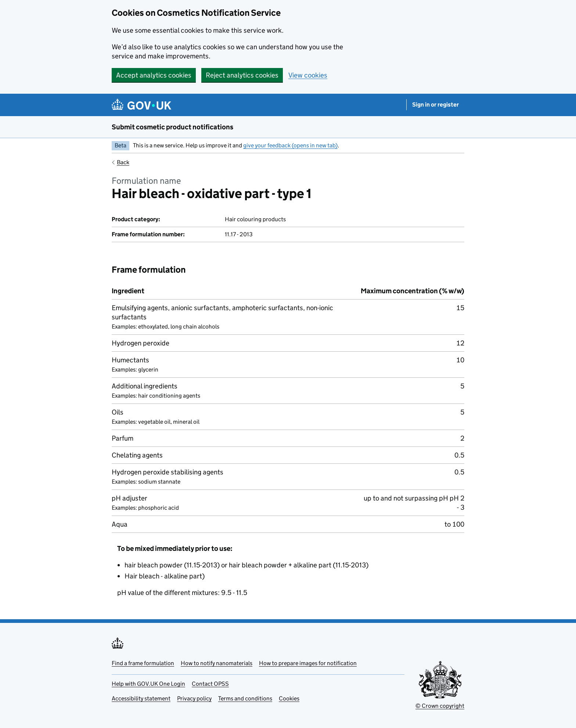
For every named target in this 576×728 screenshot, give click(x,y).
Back (123, 162)
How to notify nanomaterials (217, 663)
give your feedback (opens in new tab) (290, 145)
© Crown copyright (440, 706)
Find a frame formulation (143, 663)
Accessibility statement (141, 698)
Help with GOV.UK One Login (148, 684)
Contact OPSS (210, 684)
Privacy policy (194, 698)
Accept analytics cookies (154, 75)
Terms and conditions (245, 698)
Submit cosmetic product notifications (172, 127)
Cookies (289, 698)
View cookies (308, 75)
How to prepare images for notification (308, 663)
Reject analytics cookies (242, 75)
